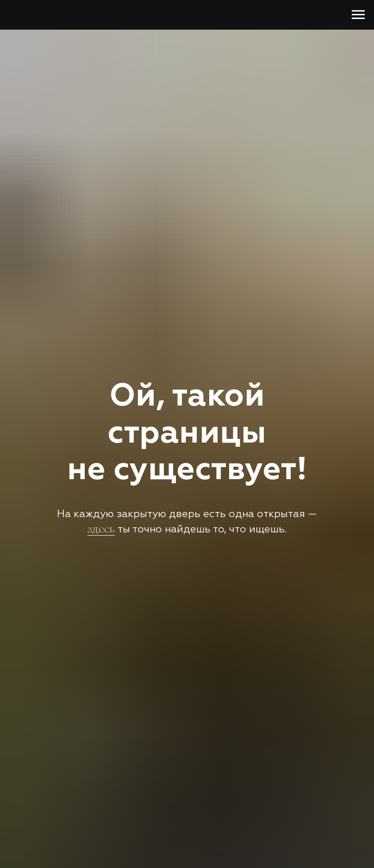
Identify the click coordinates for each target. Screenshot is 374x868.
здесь (101, 530)
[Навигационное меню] (358, 15)
